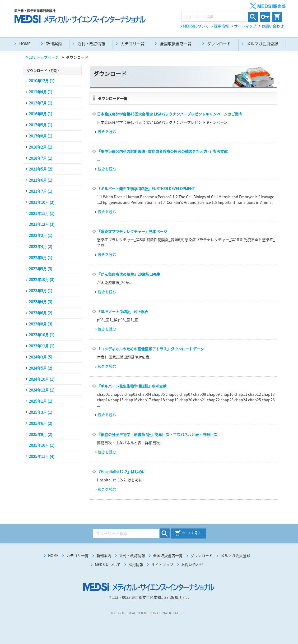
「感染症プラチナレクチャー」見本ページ (132, 231)
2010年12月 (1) (42, 81)
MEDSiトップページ (42, 57)
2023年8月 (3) (41, 324)
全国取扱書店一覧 (176, 44)
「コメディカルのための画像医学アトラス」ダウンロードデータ (150, 349)
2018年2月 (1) (41, 147)
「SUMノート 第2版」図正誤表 (123, 311)
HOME (25, 44)
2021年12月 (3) (42, 224)
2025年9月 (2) (41, 434)
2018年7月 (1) (41, 158)
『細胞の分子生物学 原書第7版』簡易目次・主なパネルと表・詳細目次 (157, 434)
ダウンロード (202, 555)
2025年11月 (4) (42, 456)
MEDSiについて (196, 26)
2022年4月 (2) (41, 246)
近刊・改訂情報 (91, 44)
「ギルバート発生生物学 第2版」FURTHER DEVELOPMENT (146, 188)
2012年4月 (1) (41, 92)
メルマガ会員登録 (262, 44)
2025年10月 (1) (42, 445)
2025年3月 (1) (41, 412)
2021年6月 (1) (41, 180)
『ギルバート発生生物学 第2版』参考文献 (132, 386)
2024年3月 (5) (41, 357)
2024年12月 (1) (42, 390)
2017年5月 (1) (41, 125)
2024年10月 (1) (42, 379)
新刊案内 (54, 44)
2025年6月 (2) (41, 423)
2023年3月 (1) (41, 291)
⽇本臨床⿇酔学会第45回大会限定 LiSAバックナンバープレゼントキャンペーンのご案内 (170, 114)
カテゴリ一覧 (133, 44)
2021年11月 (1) (42, 213)
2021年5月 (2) (41, 169)
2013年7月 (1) (41, 103)
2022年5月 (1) (41, 257)
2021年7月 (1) (41, 191)
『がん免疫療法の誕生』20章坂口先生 (129, 274)
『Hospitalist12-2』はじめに (121, 472)
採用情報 (221, 26)
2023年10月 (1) (42, 335)
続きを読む (107, 131)
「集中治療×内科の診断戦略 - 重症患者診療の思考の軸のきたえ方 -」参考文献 (162, 151)
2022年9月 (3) (41, 269)
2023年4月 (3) (41, 302)
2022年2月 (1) (41, 235)
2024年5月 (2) (41, 368)
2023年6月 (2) (41, 313)
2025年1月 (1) (41, 401)
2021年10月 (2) (42, 202)
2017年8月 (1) (41, 136)
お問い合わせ (273, 26)
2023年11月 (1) (42, 346)
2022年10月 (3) (42, 279)
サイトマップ (245, 26)
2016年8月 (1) (41, 114)
